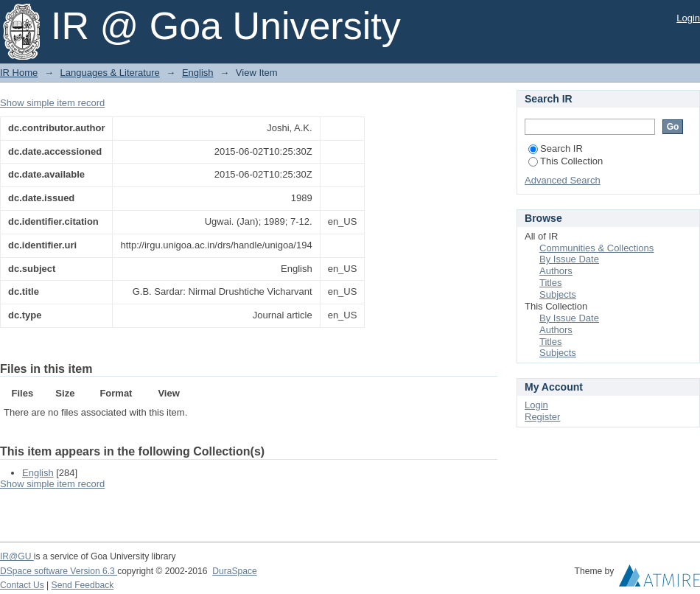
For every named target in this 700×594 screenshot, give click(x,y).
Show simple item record (52, 103)
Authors (556, 271)
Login (688, 18)
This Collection (566, 161)
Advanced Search (563, 180)
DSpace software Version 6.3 (59, 571)
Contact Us (22, 585)
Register (542, 417)
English (198, 73)
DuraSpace (234, 571)
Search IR (556, 148)
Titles (551, 283)
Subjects (558, 294)
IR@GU (17, 556)
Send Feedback (83, 585)
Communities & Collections (596, 248)
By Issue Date (569, 259)
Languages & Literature (110, 73)
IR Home (19, 73)
